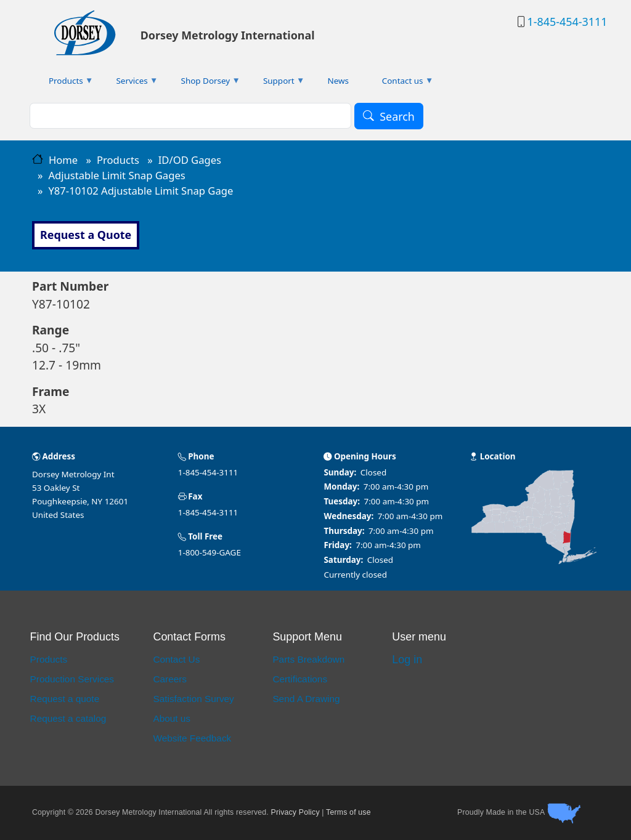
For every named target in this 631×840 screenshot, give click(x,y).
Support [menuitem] (275, 83)
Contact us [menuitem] (400, 83)
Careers (170, 679)
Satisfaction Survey (193, 699)
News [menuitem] (338, 81)
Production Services (72, 679)
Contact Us (176, 659)
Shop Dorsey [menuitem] (202, 83)
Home (63, 160)
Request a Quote (86, 235)
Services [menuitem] (129, 83)
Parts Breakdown (308, 659)
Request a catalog (68, 718)
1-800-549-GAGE (210, 552)
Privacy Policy (295, 812)
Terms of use (348, 812)
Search (397, 116)
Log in (407, 660)
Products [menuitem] (63, 83)
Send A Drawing (306, 699)
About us (172, 718)
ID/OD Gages (190, 160)
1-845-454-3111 (567, 22)
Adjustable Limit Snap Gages (116, 175)
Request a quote (65, 699)
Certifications (300, 679)
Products (118, 160)
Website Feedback (192, 738)
